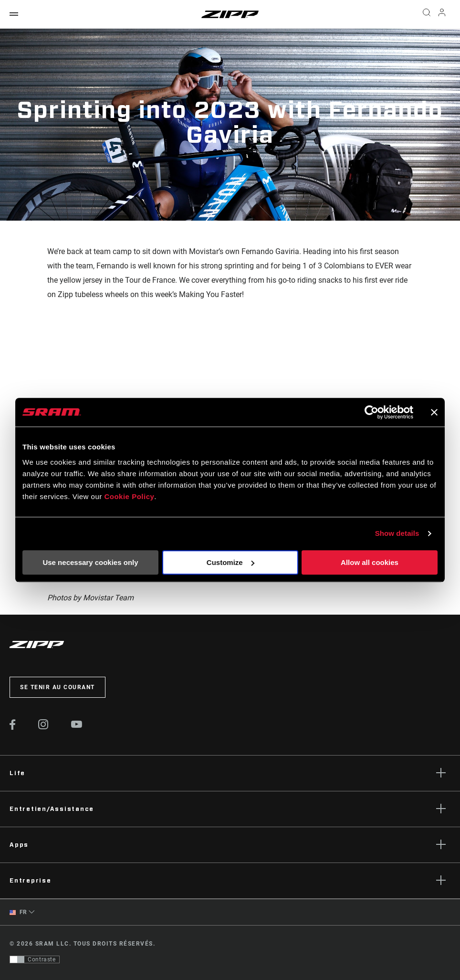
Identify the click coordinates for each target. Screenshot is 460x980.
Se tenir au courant (57, 687)
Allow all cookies (370, 562)
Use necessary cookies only (90, 562)
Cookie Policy (129, 496)
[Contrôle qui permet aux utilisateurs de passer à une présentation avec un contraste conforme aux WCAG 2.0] (35, 959)
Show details (397, 533)
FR (18, 912)
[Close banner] (434, 412)
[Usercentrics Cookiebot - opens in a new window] (371, 412)
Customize (230, 562)
